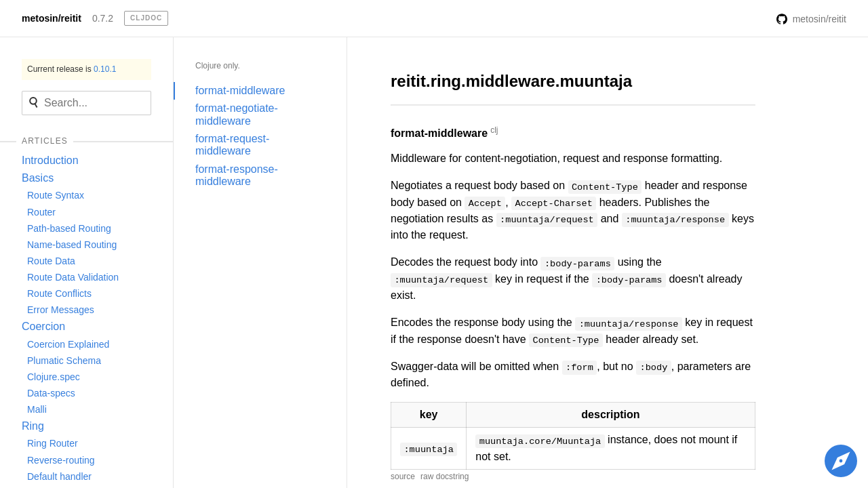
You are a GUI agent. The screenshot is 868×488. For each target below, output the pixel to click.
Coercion (43, 326)
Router (41, 212)
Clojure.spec (54, 377)
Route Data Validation (73, 277)
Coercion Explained (68, 344)
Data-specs (51, 393)
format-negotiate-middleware (237, 114)
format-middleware (240, 90)
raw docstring (445, 476)
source (403, 476)
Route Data (51, 261)
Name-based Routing (72, 245)
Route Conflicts (59, 293)
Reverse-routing (61, 460)
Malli (37, 409)
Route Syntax (56, 195)
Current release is (72, 69)
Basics (38, 178)
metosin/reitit (52, 18)
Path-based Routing (69, 228)
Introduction (50, 160)
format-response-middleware (237, 175)
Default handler (59, 476)
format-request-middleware (232, 145)
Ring (33, 426)
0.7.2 (103, 18)
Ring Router (53, 443)
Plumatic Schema (64, 361)
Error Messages (61, 310)
